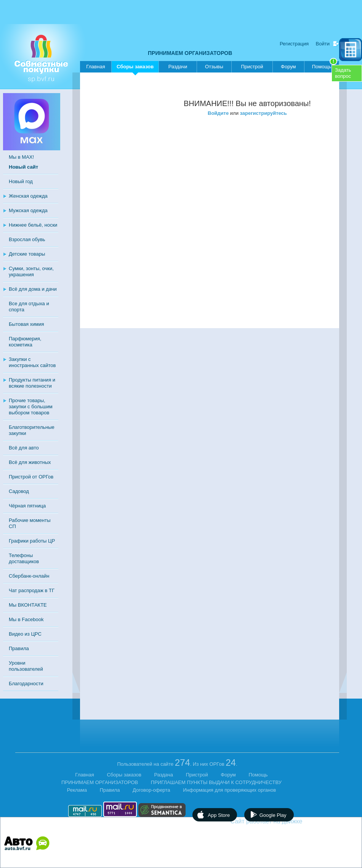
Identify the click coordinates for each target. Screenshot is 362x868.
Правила (19, 648)
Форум (288, 67)
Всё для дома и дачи (33, 289)
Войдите (218, 113)
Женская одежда (28, 196)
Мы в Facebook (26, 619)
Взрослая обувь (27, 239)
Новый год (21, 181)
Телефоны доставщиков (24, 558)
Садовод (19, 491)
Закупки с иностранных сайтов (32, 362)
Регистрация (294, 44)
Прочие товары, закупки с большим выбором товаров (31, 407)
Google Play (273, 815)
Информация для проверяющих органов (229, 790)
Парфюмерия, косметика (25, 342)
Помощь (325, 65)
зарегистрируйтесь (263, 113)
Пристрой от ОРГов (31, 477)
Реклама (77, 790)
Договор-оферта (151, 790)
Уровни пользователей (26, 666)
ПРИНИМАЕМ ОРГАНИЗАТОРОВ (190, 53)
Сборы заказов (135, 68)
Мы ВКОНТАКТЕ (28, 605)
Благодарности (26, 684)
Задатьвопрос (343, 73)
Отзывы (214, 67)
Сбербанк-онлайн (29, 576)
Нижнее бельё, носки (33, 225)
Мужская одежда (28, 210)
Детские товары (27, 254)
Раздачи (178, 67)
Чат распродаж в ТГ (32, 590)
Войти (323, 44)
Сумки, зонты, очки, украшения (31, 271)
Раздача (164, 775)
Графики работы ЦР (32, 541)
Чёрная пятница (27, 506)
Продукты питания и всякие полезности (32, 383)
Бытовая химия (26, 324)
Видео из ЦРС (25, 634)
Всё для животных (30, 462)
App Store (219, 815)
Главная (95, 67)
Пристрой (252, 67)
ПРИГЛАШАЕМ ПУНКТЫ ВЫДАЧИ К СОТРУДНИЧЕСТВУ (216, 782)
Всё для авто (24, 448)
